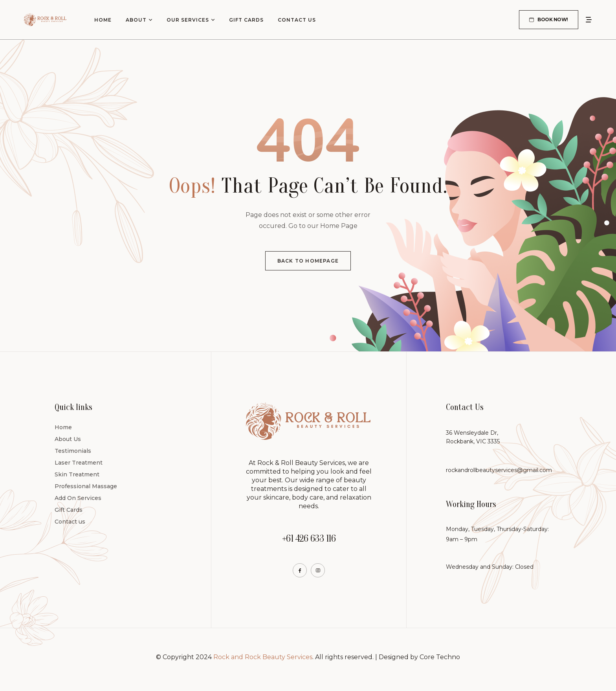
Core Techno (440, 657)
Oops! (192, 186)
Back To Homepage (308, 261)
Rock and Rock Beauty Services (263, 657)
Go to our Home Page (323, 226)
